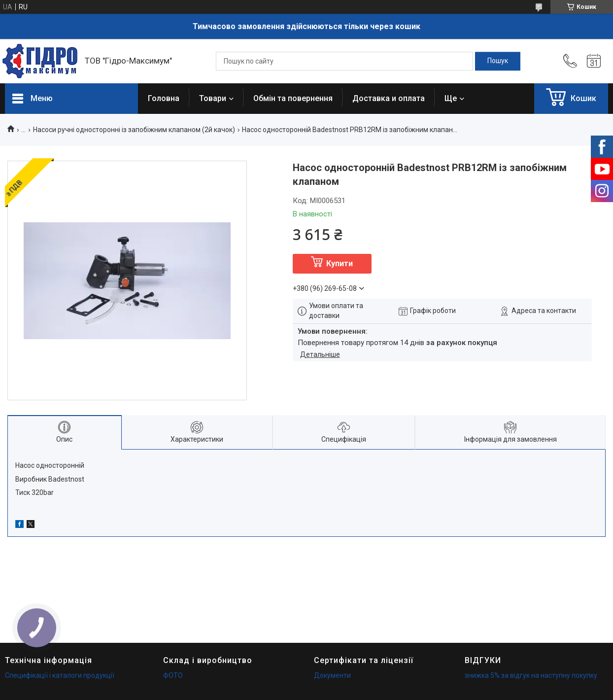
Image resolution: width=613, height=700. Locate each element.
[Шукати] (498, 61)
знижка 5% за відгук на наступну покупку (531, 675)
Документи (332, 675)
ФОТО (173, 675)
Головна (164, 98)
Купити (340, 263)
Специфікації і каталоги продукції (60, 675)
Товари (213, 98)
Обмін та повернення (293, 98)
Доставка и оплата (389, 98)
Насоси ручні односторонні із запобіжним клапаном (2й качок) (134, 130)
